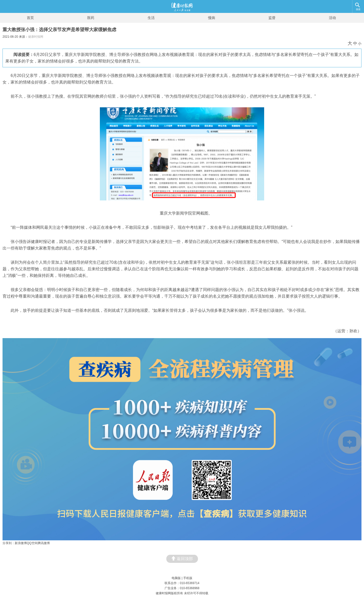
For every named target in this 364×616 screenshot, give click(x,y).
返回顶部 (182, 558)
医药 (91, 18)
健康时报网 (36, 37)
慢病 (212, 18)
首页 (30, 18)
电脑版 (176, 578)
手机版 (188, 578)
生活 (151, 18)
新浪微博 (21, 543)
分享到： (9, 543)
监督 (272, 18)
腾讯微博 (44, 543)
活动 (332, 18)
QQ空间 (32, 543)
